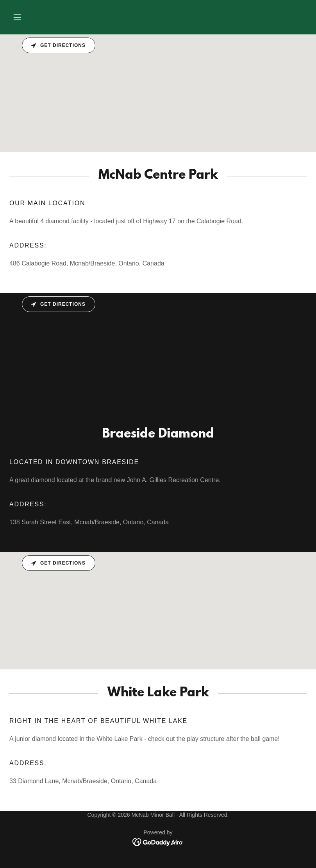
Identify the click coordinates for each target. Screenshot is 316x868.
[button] (17, 17)
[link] (158, 842)
